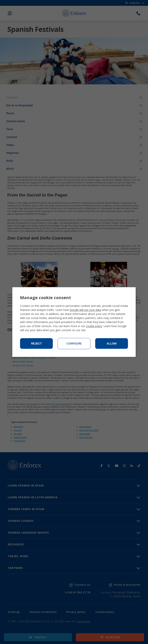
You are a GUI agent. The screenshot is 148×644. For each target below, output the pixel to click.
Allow (111, 344)
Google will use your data (85, 310)
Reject (36, 344)
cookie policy (94, 326)
